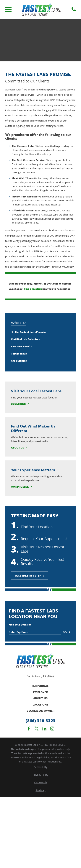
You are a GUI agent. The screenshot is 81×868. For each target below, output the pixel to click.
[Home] (42, 9)
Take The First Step (30, 576)
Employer (40, 692)
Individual (40, 686)
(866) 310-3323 (40, 721)
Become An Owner (40, 711)
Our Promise (22, 487)
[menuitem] (41, 332)
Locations (20, 404)
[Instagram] (52, 729)
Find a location (33, 289)
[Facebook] (29, 729)
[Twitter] (37, 729)
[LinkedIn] (44, 729)
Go (67, 632)
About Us (19, 447)
